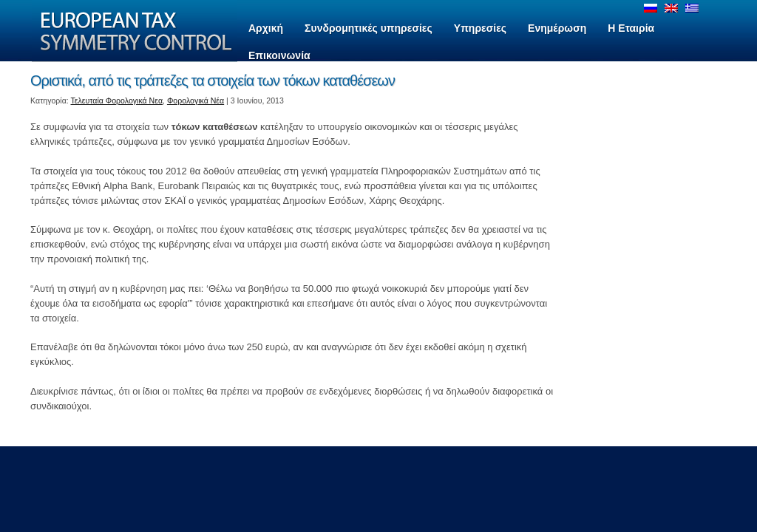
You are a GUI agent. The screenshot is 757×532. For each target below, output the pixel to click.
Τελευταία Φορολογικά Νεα (117, 100)
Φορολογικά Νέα (196, 100)
